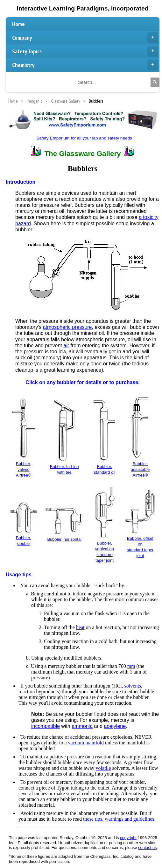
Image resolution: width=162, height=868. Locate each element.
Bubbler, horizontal (64, 539)
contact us (147, 848)
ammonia (82, 726)
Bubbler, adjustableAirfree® (140, 469)
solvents (133, 686)
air (66, 346)
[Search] (155, 82)
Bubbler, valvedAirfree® (24, 469)
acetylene (115, 726)
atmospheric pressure (67, 327)
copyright (128, 838)
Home (18, 24)
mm (131, 666)
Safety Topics (85, 51)
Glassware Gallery (65, 101)
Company (85, 37)
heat (80, 627)
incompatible (46, 726)
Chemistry (85, 65)
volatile (103, 768)
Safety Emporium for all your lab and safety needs (84, 138)
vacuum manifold (86, 743)
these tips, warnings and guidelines (119, 819)
